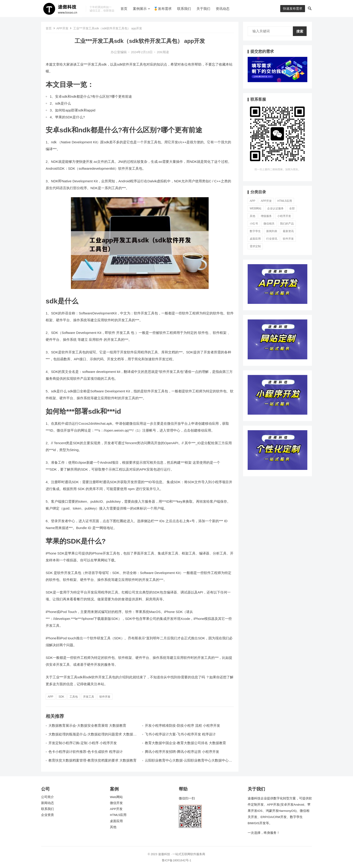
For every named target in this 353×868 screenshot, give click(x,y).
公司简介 (48, 797)
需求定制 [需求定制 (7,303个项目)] (255, 246)
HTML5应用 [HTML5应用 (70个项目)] (284, 201)
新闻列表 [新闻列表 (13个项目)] (272, 231)
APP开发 (62, 28)
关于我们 (203, 9)
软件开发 (105, 697)
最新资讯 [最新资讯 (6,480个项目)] (288, 231)
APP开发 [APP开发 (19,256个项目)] (266, 201)
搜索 (300, 31)
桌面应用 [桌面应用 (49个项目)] (255, 239)
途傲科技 (164, 854)
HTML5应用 (118, 815)
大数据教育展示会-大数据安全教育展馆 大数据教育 (87, 725)
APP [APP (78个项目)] (252, 201)
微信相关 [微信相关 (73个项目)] (269, 224)
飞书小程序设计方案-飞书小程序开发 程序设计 (180, 734)
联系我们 (184, 9)
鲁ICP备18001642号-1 (176, 860)
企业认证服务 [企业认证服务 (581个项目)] (275, 208)
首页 (124, 9)
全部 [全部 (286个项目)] (292, 208)
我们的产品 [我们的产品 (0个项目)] (287, 224)
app (50, 697)
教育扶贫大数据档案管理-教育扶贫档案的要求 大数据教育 (92, 760)
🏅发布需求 (163, 9)
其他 (113, 827)
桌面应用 (116, 821)
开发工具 (89, 697)
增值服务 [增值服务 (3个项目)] (266, 216)
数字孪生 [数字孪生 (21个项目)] (255, 231)
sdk (61, 697)
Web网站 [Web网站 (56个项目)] (256, 208)
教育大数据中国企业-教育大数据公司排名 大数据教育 (185, 743)
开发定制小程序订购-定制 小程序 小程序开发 (83, 743)
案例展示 (140, 9)
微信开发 (116, 803)
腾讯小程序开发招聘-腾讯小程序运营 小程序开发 (182, 752)
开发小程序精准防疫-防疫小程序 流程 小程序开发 (182, 725)
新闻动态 (48, 803)
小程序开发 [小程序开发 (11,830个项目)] (284, 216)
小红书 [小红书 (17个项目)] (254, 224)
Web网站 (116, 797)
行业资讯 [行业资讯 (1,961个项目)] (272, 239)
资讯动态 (223, 9)
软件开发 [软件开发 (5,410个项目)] (288, 239)
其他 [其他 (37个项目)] (252, 216)
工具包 (74, 697)
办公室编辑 (119, 52)
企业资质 (48, 815)
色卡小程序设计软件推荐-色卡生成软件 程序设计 (86, 752)
